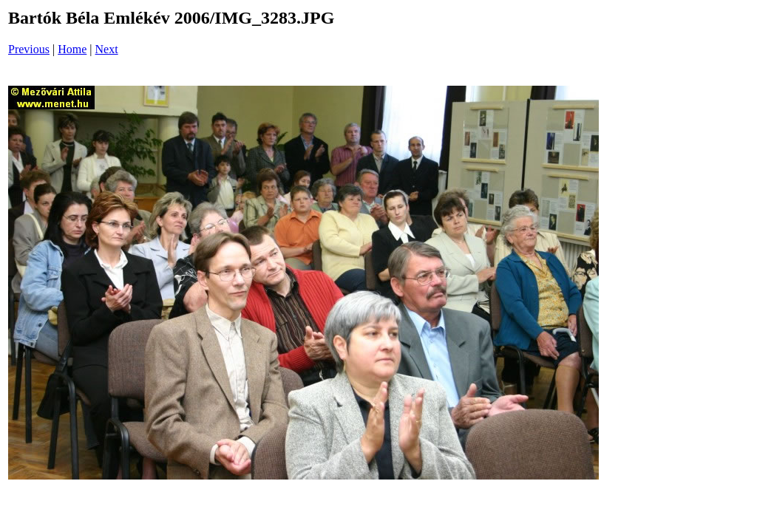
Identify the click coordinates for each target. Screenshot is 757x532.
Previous (29, 49)
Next (107, 49)
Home (72, 49)
